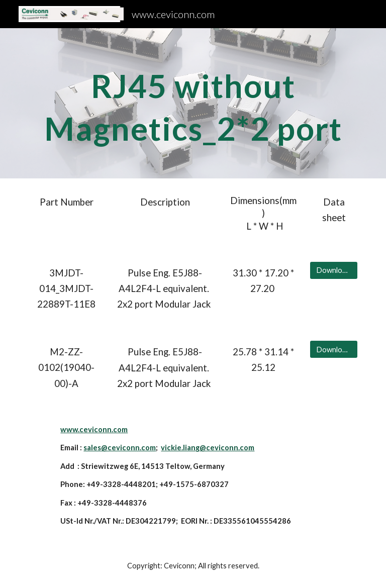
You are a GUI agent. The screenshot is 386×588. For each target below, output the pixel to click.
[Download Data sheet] (333, 270)
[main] (193, 103)
